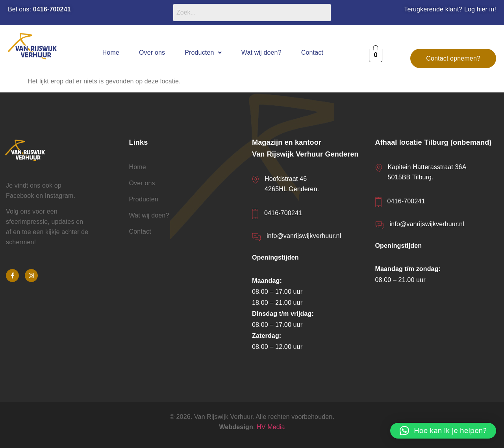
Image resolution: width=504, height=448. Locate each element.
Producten (203, 53)
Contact (312, 53)
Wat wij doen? (261, 53)
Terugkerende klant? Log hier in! (450, 9)
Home (111, 53)
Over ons (152, 53)
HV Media (271, 427)
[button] (203, 53)
